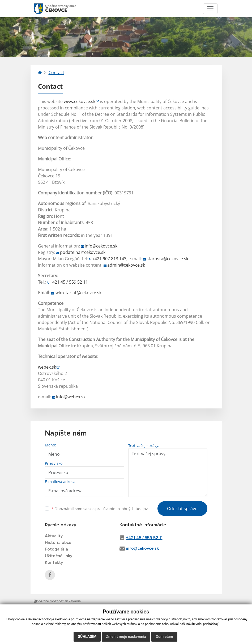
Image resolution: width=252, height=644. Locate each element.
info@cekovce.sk (101, 246)
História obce (58, 543)
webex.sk (47, 367)
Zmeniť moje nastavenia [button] (126, 637)
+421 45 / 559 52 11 (69, 282)
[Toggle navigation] (210, 9)
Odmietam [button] (164, 637)
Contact (56, 72)
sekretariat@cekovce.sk (78, 293)
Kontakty (54, 562)
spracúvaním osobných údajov (121, 509)
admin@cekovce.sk (126, 265)
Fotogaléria (56, 549)
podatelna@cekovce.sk (83, 252)
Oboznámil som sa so (99, 509)
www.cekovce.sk (80, 101)
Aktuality (54, 536)
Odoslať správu (182, 509)
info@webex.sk (71, 397)
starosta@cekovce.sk (167, 259)
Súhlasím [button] (87, 637)
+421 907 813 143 (109, 259)
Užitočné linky (59, 556)
